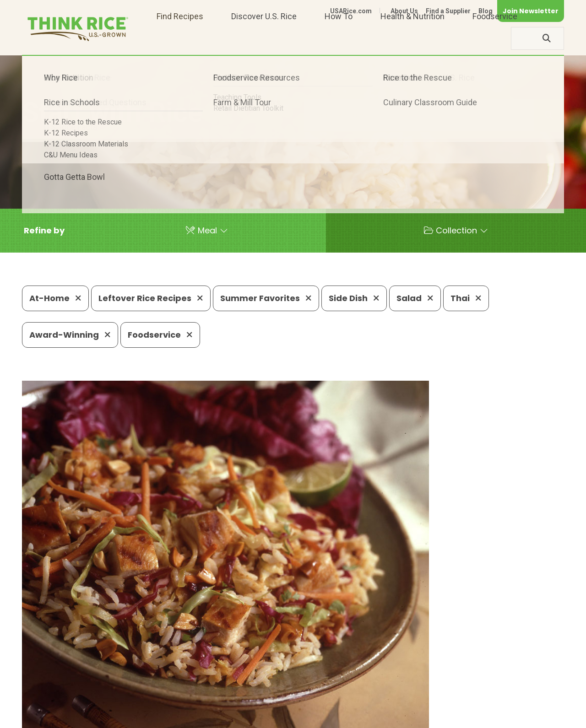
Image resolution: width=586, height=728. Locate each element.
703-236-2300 (159, 689)
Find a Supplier (448, 11)
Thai (466, 298)
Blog (486, 11)
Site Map (491, 717)
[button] (44, 231)
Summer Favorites (266, 298)
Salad (415, 298)
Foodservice (495, 38)
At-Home (55, 298)
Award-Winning (70, 335)
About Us (404, 11)
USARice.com (351, 11)
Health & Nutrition (412, 38)
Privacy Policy (443, 717)
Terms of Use (538, 717)
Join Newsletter (531, 11)
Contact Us (391, 717)
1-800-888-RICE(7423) (244, 689)
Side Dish (354, 298)
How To (339, 38)
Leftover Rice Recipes (151, 298)
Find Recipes (180, 38)
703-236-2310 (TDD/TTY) (349, 689)
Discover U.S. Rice (264, 38)
